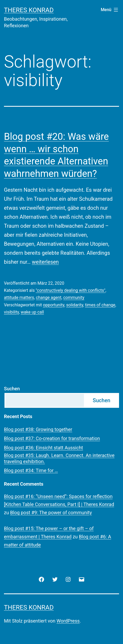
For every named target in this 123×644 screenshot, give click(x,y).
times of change (100, 305)
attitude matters (19, 298)
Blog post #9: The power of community (51, 513)
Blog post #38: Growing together (38, 429)
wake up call (32, 312)
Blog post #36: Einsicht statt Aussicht (43, 448)
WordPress (68, 621)
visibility (11, 312)
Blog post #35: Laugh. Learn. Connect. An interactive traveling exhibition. (59, 458)
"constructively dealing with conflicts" (70, 290)
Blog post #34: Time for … (31, 470)
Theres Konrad (29, 10)
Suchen (12, 389)
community (74, 298)
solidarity (75, 305)
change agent (49, 298)
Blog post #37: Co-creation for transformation (52, 438)
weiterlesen (45, 262)
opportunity (54, 305)
